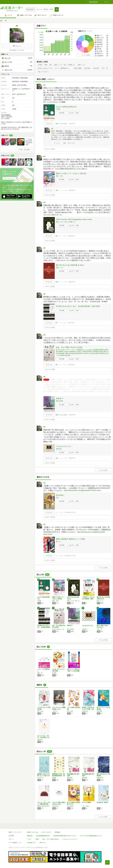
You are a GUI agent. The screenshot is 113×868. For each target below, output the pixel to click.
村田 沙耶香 (78, 68)
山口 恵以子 (55, 806)
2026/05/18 (71, 236)
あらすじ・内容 (74, 113)
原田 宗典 (70, 778)
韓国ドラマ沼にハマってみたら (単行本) (71, 173)
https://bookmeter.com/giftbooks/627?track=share (82, 490)
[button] (57, 9)
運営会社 (30, 836)
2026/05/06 (71, 365)
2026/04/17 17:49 (70, 556)
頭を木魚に (60, 495)
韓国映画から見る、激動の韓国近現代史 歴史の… (58, 776)
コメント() (63, 124)
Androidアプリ (32, 843)
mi (44, 85)
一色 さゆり (86, 806)
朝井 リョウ (82, 65)
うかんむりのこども (64, 446)
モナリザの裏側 (86, 802)
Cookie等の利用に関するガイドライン (65, 836)
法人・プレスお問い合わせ (51, 839)
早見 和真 (99, 711)
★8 (57, 236)
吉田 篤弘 (87, 68)
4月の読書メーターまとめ (17, 50)
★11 (57, 190)
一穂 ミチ (55, 711)
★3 (64, 143)
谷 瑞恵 (54, 673)
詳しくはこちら (9, 178)
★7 (57, 323)
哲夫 (57, 498)
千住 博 (105, 68)
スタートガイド (46, 832)
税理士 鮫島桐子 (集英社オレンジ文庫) (70, 539)
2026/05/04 (72, 415)
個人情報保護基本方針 (43, 836)
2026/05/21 (72, 190)
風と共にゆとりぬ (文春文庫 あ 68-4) (70, 265)
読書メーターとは (33, 832)
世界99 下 (60, 398)
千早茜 (40, 65)
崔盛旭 (54, 778)
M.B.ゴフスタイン (44, 72)
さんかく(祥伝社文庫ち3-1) (66, 107)
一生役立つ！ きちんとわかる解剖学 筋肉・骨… (88, 599)
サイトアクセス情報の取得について (91, 836)
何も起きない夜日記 (102, 802)
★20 (57, 415)
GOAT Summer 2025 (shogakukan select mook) (74, 219)
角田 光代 (48, 65)
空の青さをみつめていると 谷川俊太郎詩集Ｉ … (44, 627)
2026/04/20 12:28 (70, 512)
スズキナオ (40, 778)
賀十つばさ (40, 711)
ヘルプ (29, 839)
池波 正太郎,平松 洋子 (43, 806)
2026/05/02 (72, 458)
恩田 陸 (40, 673)
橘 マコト (59, 542)
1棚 (13, 98)
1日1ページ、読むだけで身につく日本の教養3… (73, 671)
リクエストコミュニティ (70, 839)
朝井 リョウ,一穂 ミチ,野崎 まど (65, 65)
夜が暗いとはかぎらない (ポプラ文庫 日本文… (88, 709)
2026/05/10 (72, 282)
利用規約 (57, 832)
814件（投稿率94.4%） (19, 94)
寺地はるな (85, 711)
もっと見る (86, 55)
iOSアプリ (43, 843)
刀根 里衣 (96, 68)
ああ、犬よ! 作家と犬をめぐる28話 (69, 347)
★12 (57, 124)
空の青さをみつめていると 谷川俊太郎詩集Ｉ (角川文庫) (78, 306)
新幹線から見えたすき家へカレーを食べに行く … (44, 776)
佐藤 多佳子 (100, 778)
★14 (57, 282)
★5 (57, 365)
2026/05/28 (72, 124)
